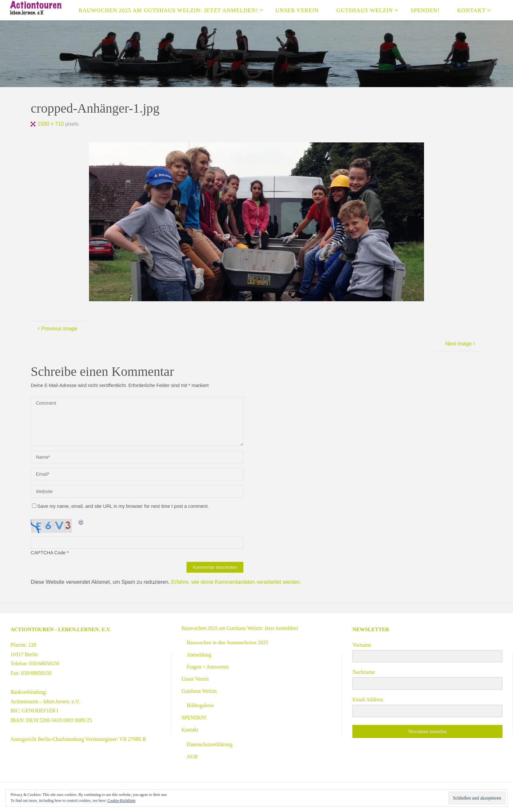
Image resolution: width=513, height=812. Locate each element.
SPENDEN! (194, 718)
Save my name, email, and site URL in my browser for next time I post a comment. (120, 506)
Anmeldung (199, 655)
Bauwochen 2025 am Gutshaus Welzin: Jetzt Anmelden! (240, 628)
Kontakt (190, 730)
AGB (192, 757)
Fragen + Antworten (208, 667)
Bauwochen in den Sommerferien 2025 (228, 643)
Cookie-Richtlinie (121, 801)
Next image (461, 344)
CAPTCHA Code (48, 553)
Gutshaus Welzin (199, 691)
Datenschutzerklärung (210, 744)
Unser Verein (195, 679)
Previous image (57, 329)
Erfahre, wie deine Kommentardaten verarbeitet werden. (236, 582)
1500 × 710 (52, 124)
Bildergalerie (200, 705)
